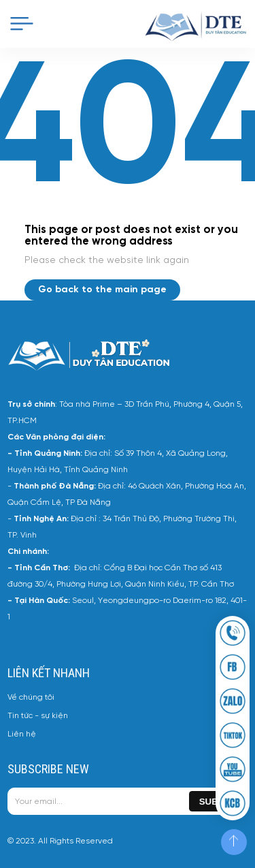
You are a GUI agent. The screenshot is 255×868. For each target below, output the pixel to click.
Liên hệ (22, 734)
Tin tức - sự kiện (38, 716)
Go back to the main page (102, 290)
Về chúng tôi (31, 697)
